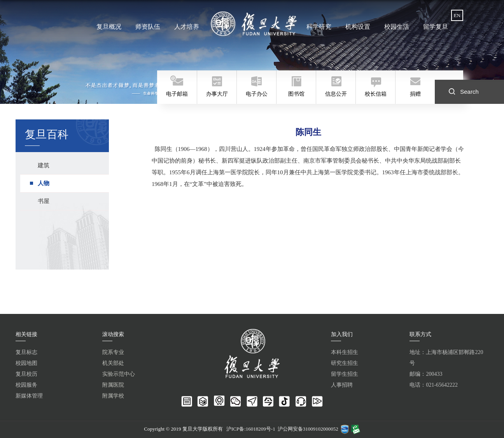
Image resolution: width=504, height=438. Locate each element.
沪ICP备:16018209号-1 (251, 429)
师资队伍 (148, 27)
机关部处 (113, 363)
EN (457, 15)
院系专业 (113, 352)
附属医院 (113, 385)
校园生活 (396, 27)
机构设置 (357, 27)
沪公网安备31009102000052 (308, 429)
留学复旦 (434, 27)
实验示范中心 (119, 374)
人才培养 (187, 27)
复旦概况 (110, 27)
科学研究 (319, 27)
